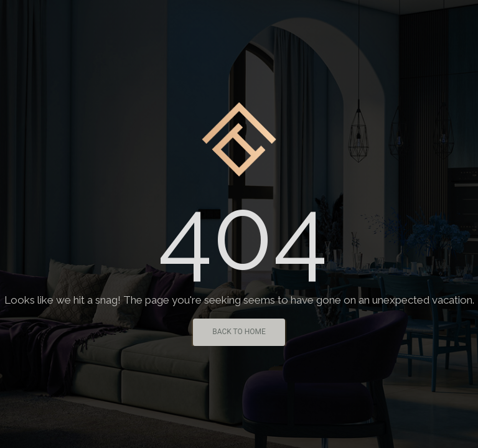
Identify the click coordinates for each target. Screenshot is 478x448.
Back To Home (239, 332)
